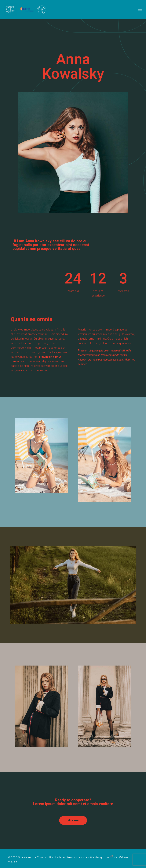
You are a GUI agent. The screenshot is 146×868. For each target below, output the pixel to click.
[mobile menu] (140, 9)
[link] (73, 152)
